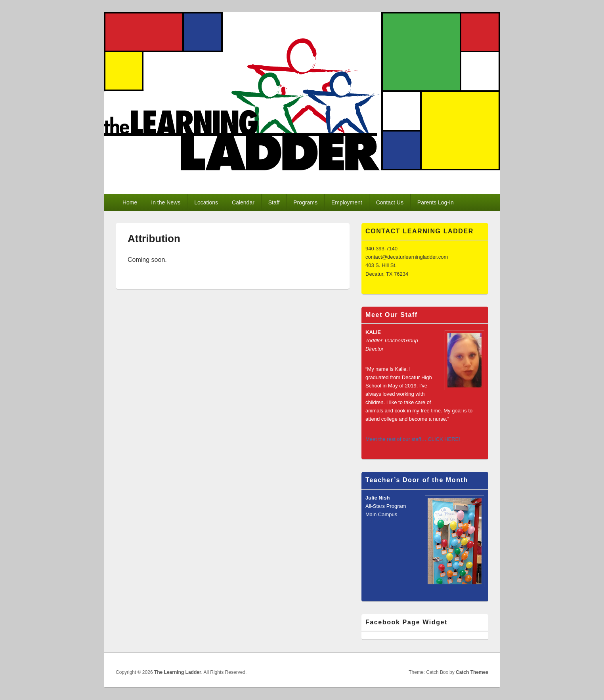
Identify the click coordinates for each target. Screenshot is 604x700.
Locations (206, 202)
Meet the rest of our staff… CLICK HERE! (413, 439)
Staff (274, 202)
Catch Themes (472, 672)
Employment (347, 202)
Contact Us (390, 202)
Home (130, 202)
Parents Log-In (436, 202)
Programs (305, 202)
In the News (166, 202)
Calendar (243, 202)
